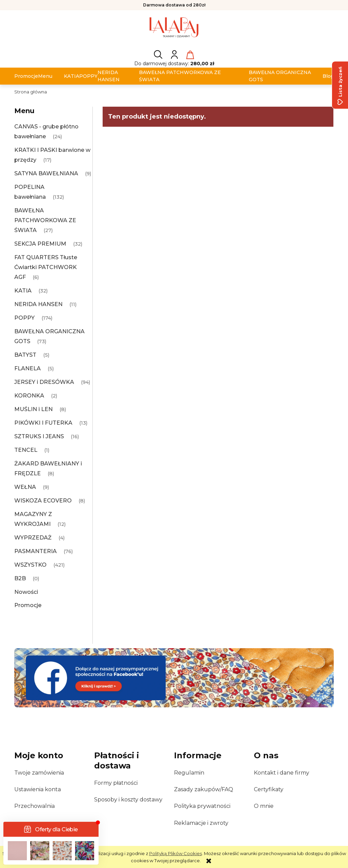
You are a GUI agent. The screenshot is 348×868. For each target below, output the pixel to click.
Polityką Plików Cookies (176, 853)
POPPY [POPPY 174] (24, 318)
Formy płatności (116, 783)
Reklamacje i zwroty (201, 823)
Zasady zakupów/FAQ (204, 789)
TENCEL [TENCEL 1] (26, 450)
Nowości (26, 592)
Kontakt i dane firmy (282, 773)
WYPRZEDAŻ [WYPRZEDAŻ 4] (33, 538)
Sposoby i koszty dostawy (128, 800)
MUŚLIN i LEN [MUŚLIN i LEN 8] (33, 409)
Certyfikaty (269, 789)
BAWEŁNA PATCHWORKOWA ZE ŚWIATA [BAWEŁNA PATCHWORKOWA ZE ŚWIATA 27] (45, 220)
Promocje (28, 605)
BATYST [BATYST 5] (25, 355)
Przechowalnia (34, 806)
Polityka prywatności (202, 806)
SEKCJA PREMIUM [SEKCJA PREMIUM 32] (40, 244)
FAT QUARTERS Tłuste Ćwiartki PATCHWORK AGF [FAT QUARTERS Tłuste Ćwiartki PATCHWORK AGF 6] (46, 267)
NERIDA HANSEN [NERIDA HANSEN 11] (38, 304)
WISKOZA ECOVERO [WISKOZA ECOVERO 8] (43, 501)
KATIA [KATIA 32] (23, 291)
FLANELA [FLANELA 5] (28, 368)
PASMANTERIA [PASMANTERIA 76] (36, 551)
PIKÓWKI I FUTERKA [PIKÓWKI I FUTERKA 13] (43, 423)
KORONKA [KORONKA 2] (29, 396)
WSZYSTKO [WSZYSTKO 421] (30, 565)
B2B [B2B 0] (20, 578)
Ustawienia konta (38, 789)
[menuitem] (26, 76)
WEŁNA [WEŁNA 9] (25, 487)
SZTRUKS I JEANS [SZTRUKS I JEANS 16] (39, 436)
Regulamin (189, 773)
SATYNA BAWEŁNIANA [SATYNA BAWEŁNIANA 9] (46, 173)
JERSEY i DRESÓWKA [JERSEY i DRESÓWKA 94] (44, 382)
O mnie (264, 806)
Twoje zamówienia (39, 773)
